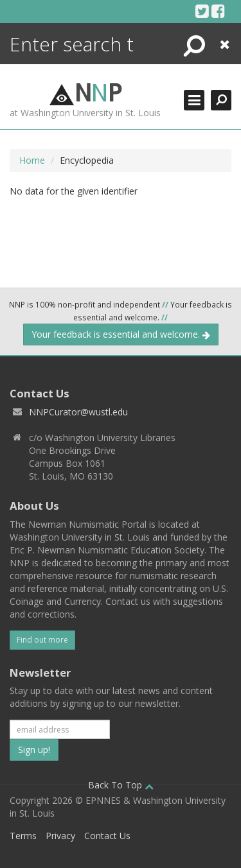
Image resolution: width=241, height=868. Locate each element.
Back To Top (121, 785)
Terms (23, 836)
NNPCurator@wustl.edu (78, 412)
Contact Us (107, 836)
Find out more (42, 640)
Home (32, 160)
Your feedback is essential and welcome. (121, 334)
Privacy (60, 836)
